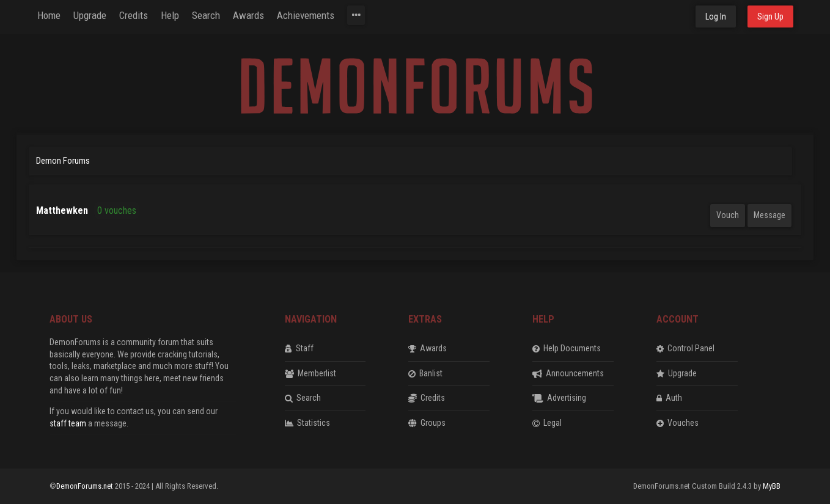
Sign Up (770, 16)
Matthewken (62, 210)
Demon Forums (63, 161)
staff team (68, 423)
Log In (716, 16)
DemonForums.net (86, 486)
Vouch (728, 215)
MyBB (772, 486)
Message (769, 215)
